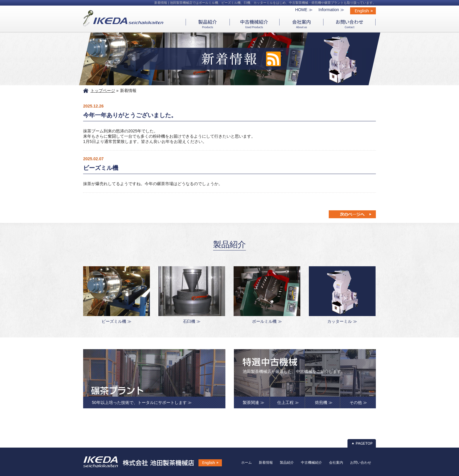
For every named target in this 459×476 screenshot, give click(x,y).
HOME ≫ (304, 10)
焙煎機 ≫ (324, 402)
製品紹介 (287, 463)
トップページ (103, 91)
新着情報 (266, 463)
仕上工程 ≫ (288, 402)
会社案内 (336, 463)
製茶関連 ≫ (254, 402)
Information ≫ (331, 10)
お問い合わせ (361, 463)
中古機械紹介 (311, 463)
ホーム (246, 463)
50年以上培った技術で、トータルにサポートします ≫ (142, 402)
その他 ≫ (358, 402)
